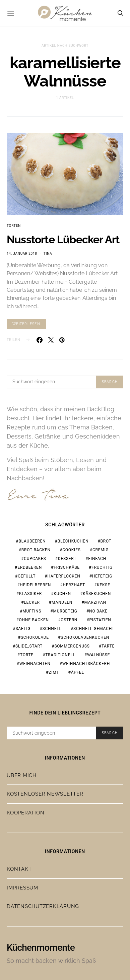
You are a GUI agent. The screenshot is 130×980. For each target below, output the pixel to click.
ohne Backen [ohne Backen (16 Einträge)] (34, 620)
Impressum (22, 888)
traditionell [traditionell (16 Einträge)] (60, 655)
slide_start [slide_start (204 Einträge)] (29, 646)
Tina (48, 254)
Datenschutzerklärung (43, 906)
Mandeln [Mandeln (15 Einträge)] (62, 602)
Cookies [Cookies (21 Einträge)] (71, 550)
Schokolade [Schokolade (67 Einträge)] (35, 637)
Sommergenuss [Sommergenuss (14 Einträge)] (72, 646)
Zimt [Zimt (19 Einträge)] (54, 672)
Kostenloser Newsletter (45, 794)
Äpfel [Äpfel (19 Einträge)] (78, 672)
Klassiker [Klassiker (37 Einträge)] (30, 594)
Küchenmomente (41, 948)
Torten (14, 226)
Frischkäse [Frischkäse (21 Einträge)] (67, 567)
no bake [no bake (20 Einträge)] (98, 611)
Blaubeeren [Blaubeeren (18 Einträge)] (32, 541)
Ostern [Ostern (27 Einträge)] (69, 620)
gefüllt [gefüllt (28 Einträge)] (27, 576)
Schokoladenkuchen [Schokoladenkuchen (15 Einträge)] (85, 637)
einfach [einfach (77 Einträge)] (97, 559)
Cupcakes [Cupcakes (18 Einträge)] (35, 559)
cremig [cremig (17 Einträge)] (101, 550)
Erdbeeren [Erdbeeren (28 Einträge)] (30, 567)
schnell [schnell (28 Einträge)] (52, 629)
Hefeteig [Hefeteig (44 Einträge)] (102, 576)
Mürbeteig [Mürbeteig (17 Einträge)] (65, 611)
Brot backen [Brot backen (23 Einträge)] (36, 550)
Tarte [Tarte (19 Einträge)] (108, 646)
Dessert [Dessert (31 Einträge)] (67, 559)
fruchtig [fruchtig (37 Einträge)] (102, 567)
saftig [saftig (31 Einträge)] (23, 629)
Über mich (22, 775)
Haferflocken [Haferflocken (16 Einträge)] (64, 576)
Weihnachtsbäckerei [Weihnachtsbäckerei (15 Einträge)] (87, 664)
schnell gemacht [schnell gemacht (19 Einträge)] (94, 629)
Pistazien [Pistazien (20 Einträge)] (100, 620)
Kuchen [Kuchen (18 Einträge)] (62, 594)
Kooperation (25, 813)
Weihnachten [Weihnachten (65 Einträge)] (35, 664)
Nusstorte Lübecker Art (63, 239)
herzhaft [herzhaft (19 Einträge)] (74, 585)
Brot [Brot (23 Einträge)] (106, 541)
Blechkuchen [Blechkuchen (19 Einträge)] (73, 541)
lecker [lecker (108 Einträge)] (32, 602)
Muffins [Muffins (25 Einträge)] (32, 611)
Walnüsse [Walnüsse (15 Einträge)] (99, 655)
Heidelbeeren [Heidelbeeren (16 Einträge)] (35, 585)
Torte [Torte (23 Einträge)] (27, 655)
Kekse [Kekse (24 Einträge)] (104, 585)
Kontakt (19, 869)
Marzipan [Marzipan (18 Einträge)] (95, 602)
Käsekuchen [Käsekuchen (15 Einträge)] (97, 594)
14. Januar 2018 (22, 254)
